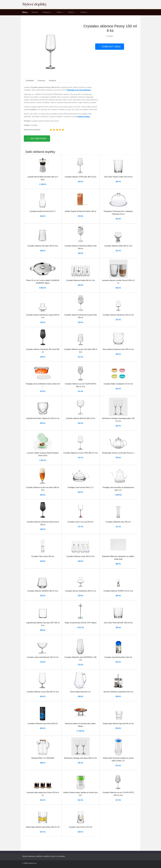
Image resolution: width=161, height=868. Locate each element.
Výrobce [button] (84, 12)
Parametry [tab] (41, 81)
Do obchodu (39, 138)
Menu (25, 12)
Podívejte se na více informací (79, 90)
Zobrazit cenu (111, 47)
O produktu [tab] (30, 81)
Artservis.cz (32, 863)
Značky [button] (71, 12)
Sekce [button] (59, 12)
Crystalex (110, 36)
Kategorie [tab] (52, 81)
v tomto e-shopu (83, 117)
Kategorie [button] (47, 12)
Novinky (35, 12)
